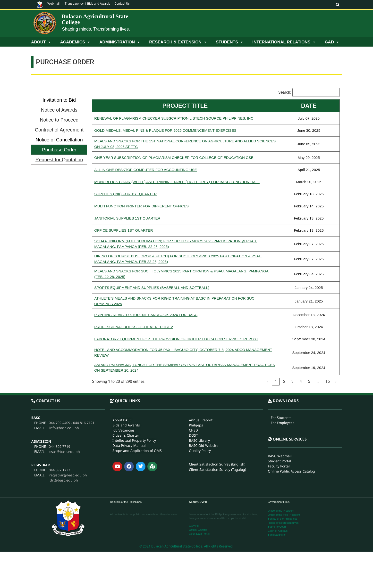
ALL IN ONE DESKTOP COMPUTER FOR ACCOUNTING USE (145, 170)
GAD (332, 42)
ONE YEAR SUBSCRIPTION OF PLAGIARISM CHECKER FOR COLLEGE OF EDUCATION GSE (174, 158)
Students (230, 42)
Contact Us (122, 4)
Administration (120, 42)
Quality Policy (200, 411)
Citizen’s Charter (126, 396)
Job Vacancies (123, 391)
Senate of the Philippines (283, 519)
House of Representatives (283, 523)
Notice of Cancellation (59, 140)
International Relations (284, 42)
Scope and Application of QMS (137, 411)
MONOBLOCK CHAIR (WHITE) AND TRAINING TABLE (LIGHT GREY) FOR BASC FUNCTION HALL (177, 182)
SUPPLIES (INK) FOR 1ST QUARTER (125, 194)
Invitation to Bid (59, 100)
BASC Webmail (280, 417)
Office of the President (281, 511)
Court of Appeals (278, 531)
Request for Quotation (59, 160)
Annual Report (201, 381)
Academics (75, 42)
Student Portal (280, 422)
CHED (193, 391)
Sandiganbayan (277, 535)
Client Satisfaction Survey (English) (217, 425)
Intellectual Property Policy (134, 401)
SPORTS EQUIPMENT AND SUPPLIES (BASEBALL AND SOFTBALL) (152, 288)
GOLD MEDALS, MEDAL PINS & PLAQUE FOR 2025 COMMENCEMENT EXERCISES (165, 130)
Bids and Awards (99, 4)
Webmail (53, 4)
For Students (281, 378)
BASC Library (199, 401)
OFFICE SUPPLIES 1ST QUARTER (123, 230)
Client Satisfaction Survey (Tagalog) (217, 430)
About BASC (122, 381)
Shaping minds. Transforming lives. (96, 29)
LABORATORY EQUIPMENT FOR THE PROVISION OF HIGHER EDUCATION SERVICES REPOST (176, 339)
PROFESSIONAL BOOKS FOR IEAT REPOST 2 (134, 327)
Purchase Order (59, 150)
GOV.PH (194, 526)
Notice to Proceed (59, 120)
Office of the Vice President (284, 515)
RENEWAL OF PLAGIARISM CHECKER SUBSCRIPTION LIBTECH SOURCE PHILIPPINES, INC (174, 118)
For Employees (283, 383)
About (41, 42)
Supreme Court (277, 527)
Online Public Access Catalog (291, 432)
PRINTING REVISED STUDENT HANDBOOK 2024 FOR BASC (146, 315)
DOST (193, 396)
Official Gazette (198, 530)
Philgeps (196, 386)
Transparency (74, 4)
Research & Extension (178, 42)
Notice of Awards (59, 110)
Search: (285, 92)
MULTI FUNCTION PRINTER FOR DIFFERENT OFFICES (141, 206)
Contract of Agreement (59, 130)
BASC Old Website (204, 406)
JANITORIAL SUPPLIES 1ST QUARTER (127, 218)
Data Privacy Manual (129, 406)
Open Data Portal (199, 534)
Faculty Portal (279, 427)
